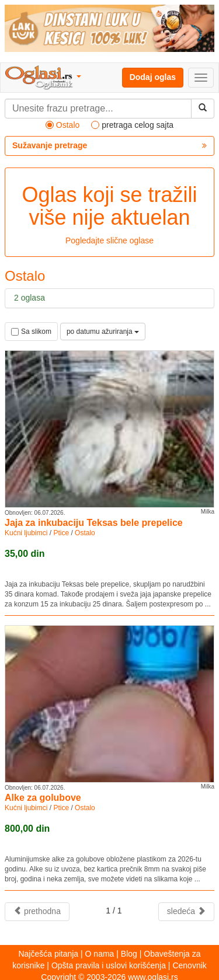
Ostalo (85, 533)
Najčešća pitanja (48, 954)
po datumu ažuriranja (103, 332)
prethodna (37, 911)
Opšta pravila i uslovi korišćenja (109, 965)
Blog (129, 954)
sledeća (186, 911)
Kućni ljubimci (26, 533)
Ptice (61, 533)
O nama (100, 954)
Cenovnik (189, 965)
